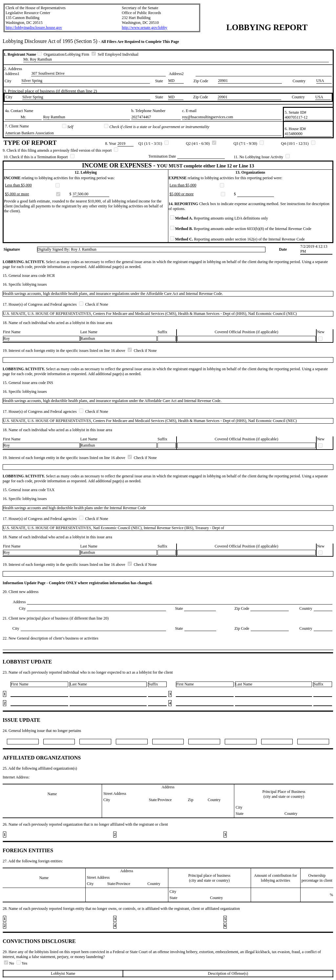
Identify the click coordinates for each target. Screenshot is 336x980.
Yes (22, 963)
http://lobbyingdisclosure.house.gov (34, 28)
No (10, 963)
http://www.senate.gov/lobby (145, 28)
